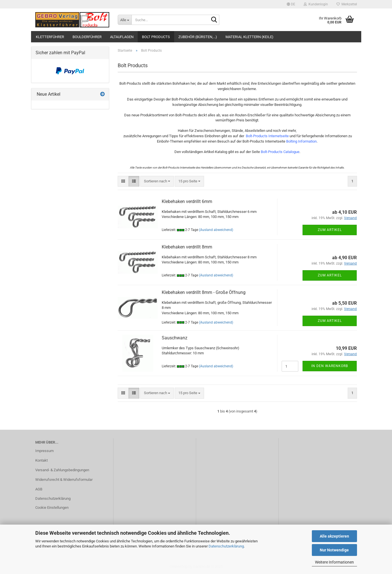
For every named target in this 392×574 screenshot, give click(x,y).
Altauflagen (122, 37)
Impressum (44, 451)
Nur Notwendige (334, 550)
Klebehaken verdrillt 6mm (187, 201)
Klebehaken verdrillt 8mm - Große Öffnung (204, 292)
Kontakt (41, 460)
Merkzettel (347, 4)
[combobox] (157, 181)
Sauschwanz (175, 338)
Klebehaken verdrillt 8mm (187, 247)
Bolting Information (301, 141)
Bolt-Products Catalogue (280, 152)
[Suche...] (125, 20)
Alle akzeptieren (334, 536)
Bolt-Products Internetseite (267, 136)
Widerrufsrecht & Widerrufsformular (64, 480)
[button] (291, 4)
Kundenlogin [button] (316, 4)
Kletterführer (50, 37)
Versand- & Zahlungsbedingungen (62, 470)
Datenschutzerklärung (226, 546)
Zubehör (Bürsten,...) (198, 37)
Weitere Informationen (334, 562)
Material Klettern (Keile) (249, 37)
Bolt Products (156, 37)
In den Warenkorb (330, 366)
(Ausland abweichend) (216, 230)
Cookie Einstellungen (52, 508)
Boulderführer (87, 37)
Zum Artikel (330, 230)
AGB (39, 489)
